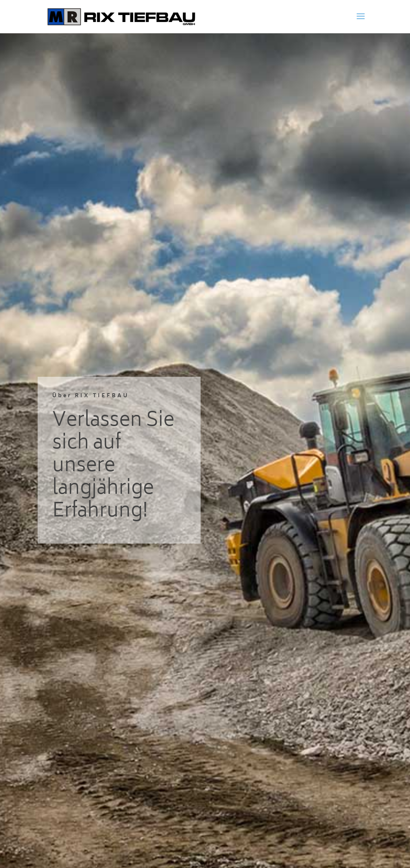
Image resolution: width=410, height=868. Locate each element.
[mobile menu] (361, 16)
